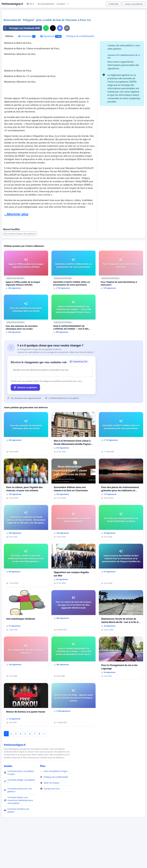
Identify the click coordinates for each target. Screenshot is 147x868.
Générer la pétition (25, 387)
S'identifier (114, 4)
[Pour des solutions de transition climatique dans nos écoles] (26, 315)
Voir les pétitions (46, 4)
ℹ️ (24, 278)
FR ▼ (30, 4)
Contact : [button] (62, 4)
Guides (8, 766)
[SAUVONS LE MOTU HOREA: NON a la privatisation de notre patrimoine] (74, 271)
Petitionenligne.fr (12, 4)
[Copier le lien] (67, 28)
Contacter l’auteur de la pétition (20, 234)
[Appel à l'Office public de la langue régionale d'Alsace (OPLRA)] (26, 271)
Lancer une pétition (134, 4)
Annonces (27, 36)
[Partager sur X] (53, 28)
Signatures (51, 36)
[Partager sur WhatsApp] (46, 28)
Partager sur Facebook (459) (22, 28)
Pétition (9, 36)
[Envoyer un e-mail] (60, 28)
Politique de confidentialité (80, 36)
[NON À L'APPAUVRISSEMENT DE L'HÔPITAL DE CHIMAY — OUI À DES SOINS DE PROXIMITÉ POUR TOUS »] (74, 315)
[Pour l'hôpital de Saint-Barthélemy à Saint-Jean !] (121, 271)
